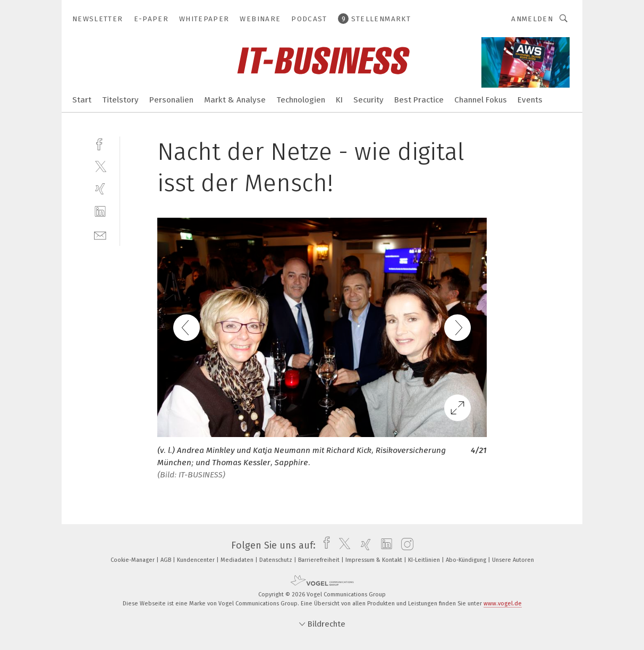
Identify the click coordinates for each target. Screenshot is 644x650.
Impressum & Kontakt (375, 560)
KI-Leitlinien (425, 560)
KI (339, 100)
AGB (167, 560)
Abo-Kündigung (467, 560)
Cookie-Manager (133, 560)
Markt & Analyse (235, 100)
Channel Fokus (481, 100)
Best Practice (419, 100)
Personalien (171, 100)
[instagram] (405, 545)
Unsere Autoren (513, 560)
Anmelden (532, 19)
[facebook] (100, 143)
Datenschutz (277, 560)
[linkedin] (100, 212)
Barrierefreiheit (320, 560)
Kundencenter (197, 560)
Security (368, 100)
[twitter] (100, 166)
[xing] (100, 189)
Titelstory (120, 100)
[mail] (100, 234)
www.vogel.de (503, 604)
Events (530, 100)
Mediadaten (238, 560)
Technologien (301, 100)
